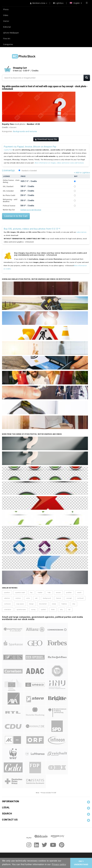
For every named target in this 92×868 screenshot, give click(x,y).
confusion (7, 604)
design (31, 604)
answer (58, 592)
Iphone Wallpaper (11, 33)
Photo (6, 9)
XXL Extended (8, 191)
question (7, 592)
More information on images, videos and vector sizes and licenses (59, 163)
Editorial (7, 27)
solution (18, 598)
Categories (8, 44)
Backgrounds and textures (25, 131)
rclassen (13, 127)
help (49, 592)
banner (59, 598)
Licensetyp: (9, 170)
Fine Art (7, 39)
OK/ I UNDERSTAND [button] (81, 863)
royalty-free (8, 150)
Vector (6, 21)
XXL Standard (8, 186)
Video (6, 15)
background (47, 598)
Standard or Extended (29, 171)
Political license (9, 206)
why (61, 610)
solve (28, 598)
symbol (43, 610)
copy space (20, 604)
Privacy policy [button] (59, 864)
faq (31, 592)
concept (69, 598)
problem (69, 592)
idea (74, 604)
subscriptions (81, 232)
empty (54, 604)
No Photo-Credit (9, 195)
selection (7, 598)
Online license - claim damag (11, 181)
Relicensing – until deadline (10, 200)
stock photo (20, 124)
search (79, 592)
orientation (8, 610)
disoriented (43, 604)
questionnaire (21, 610)
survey (33, 610)
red (69, 610)
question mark (20, 592)
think (53, 610)
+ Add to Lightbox (82, 173)
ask (36, 598)
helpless (64, 604)
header (40, 592)
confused (80, 598)
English (76, 3)
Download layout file (46, 139)
